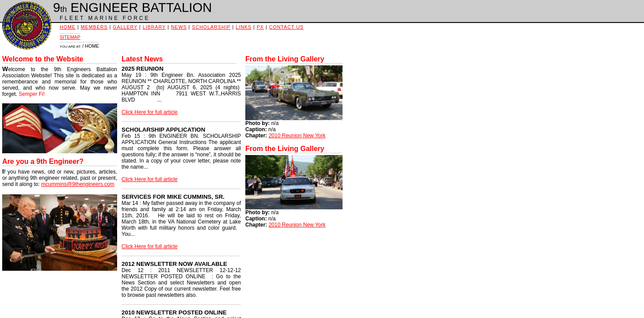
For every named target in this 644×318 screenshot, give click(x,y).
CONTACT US (286, 27)
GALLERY (125, 27)
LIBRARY (154, 27)
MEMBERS (94, 27)
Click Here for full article (150, 112)
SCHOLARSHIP (211, 27)
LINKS (244, 27)
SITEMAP (70, 37)
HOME (68, 27)
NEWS (179, 27)
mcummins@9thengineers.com (78, 184)
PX (260, 27)
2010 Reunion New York (297, 136)
